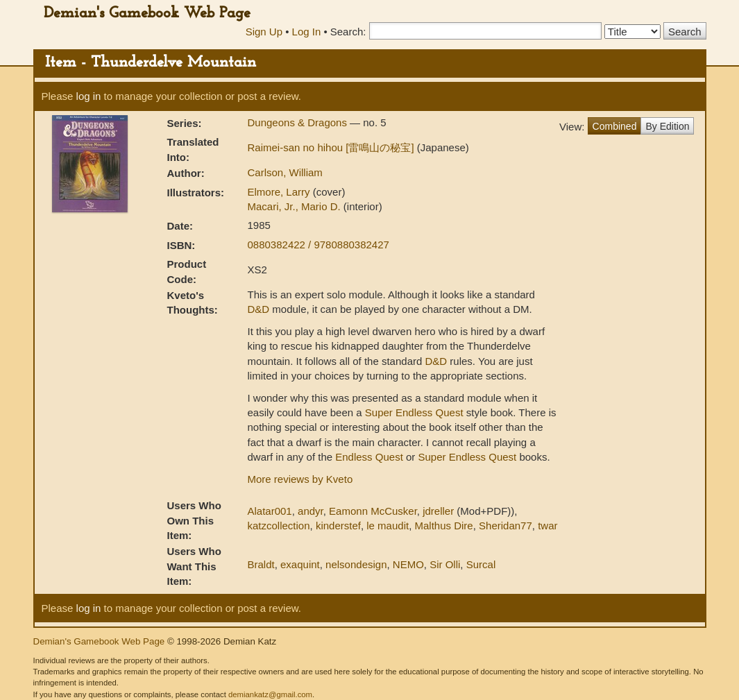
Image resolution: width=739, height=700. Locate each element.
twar (547, 526)
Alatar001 (270, 511)
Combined (615, 126)
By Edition (667, 126)
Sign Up (264, 32)
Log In (307, 32)
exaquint (300, 564)
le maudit (388, 526)
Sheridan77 (506, 526)
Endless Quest (369, 457)
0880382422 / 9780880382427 (318, 245)
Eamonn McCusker (373, 511)
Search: (348, 32)
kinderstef (338, 526)
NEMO (408, 564)
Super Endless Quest (414, 412)
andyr (311, 511)
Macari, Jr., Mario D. (296, 206)
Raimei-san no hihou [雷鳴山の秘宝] (332, 147)
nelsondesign (356, 564)
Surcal (481, 564)
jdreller (438, 511)
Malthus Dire (444, 526)
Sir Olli (445, 564)
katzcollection (279, 526)
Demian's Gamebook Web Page (147, 14)
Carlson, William (285, 172)
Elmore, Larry (280, 192)
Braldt (261, 564)
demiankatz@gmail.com (270, 694)
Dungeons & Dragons (299, 122)
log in (89, 96)
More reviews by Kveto (300, 479)
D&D (259, 309)
